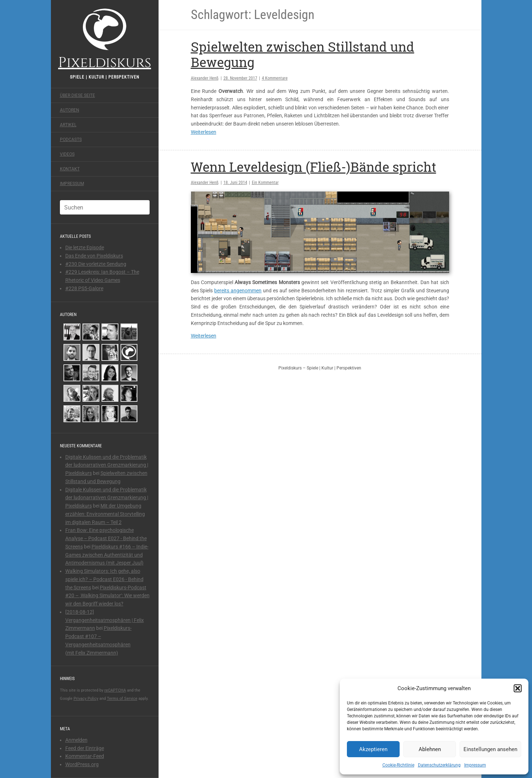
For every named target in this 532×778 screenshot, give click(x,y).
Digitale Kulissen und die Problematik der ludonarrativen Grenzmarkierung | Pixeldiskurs (107, 465)
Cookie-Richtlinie (398, 765)
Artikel (68, 125)
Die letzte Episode (85, 247)
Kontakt (70, 169)
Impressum (475, 765)
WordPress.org (82, 764)
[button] (518, 688)
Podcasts (71, 140)
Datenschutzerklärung (439, 765)
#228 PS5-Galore (84, 288)
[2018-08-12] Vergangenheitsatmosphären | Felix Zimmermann (105, 620)
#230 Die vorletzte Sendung (96, 264)
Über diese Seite (77, 95)
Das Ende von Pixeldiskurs (94, 256)
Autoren (70, 110)
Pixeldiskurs (105, 39)
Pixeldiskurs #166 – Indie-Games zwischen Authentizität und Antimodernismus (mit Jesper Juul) (107, 555)
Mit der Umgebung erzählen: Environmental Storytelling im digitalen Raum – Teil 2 (105, 514)
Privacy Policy (86, 699)
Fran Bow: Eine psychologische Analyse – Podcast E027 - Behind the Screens (106, 538)
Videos (67, 154)
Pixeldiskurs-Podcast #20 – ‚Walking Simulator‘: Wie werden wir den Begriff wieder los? (107, 596)
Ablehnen (430, 749)
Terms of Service (122, 699)
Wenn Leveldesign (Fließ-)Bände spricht (314, 167)
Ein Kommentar (265, 183)
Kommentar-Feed (85, 756)
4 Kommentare (275, 78)
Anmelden (76, 740)
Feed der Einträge (85, 748)
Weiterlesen (204, 132)
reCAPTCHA (115, 690)
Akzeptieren (373, 749)
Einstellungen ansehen (490, 749)
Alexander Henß (205, 78)
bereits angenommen (238, 291)
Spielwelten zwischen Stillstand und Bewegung (303, 54)
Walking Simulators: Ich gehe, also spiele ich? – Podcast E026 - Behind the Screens (104, 579)
